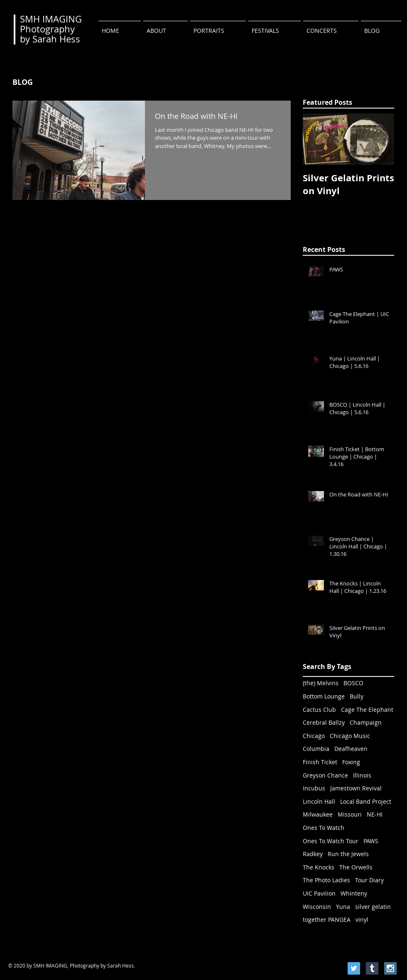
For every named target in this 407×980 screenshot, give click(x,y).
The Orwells (356, 867)
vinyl (362, 920)
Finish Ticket (320, 762)
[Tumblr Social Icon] (372, 968)
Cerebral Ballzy (324, 722)
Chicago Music (350, 736)
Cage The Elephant (367, 710)
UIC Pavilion (319, 893)
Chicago (314, 736)
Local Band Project (366, 801)
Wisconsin (317, 907)
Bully (357, 696)
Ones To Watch (324, 828)
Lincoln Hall (319, 801)
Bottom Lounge (324, 696)
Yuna (343, 907)
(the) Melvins (321, 683)
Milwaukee (318, 814)
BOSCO (353, 683)
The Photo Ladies (326, 880)
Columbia (316, 749)
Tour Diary (369, 880)
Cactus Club (319, 710)
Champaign (366, 722)
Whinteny (354, 893)
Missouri (350, 814)
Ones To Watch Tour (331, 841)
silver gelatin (373, 907)
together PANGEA (327, 920)
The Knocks (319, 867)
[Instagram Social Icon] (390, 968)
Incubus (314, 788)
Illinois (362, 775)
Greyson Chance (325, 775)
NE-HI (375, 814)
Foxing (351, 762)
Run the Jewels (348, 854)
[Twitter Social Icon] (354, 968)
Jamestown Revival (356, 788)
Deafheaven (351, 749)
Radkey (313, 854)
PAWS (371, 841)
